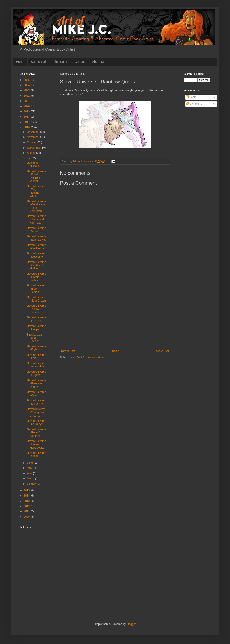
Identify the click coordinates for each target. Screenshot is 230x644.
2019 (27, 111)
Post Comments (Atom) (90, 358)
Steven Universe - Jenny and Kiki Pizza (36, 219)
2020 (27, 106)
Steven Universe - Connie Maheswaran (36, 444)
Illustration (61, 62)
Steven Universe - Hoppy (36, 328)
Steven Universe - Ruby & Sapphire (36, 433)
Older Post (163, 351)
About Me (99, 62)
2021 (27, 101)
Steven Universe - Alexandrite (36, 365)
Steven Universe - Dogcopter (36, 255)
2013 (27, 501)
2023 (27, 90)
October (32, 142)
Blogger (131, 624)
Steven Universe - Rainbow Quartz (36, 384)
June (30, 463)
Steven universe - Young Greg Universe (36, 412)
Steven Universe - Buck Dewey (36, 238)
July (30, 158)
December (34, 132)
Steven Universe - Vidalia (36, 230)
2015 (27, 490)
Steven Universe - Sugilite (36, 373)
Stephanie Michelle (33, 164)
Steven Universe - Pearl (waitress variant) (36, 176)
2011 (27, 511)
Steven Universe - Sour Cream (36, 299)
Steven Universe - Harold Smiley (36, 277)
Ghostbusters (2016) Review (34, 338)
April (30, 473)
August (32, 153)
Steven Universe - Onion (36, 454)
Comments (194, 104)
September (34, 148)
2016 (27, 127)
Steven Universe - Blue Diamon (36, 289)
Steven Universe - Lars (36, 356)
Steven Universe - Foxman (36, 319)
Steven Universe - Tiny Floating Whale (36, 191)
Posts (191, 97)
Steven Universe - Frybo (36, 348)
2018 (27, 117)
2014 (27, 496)
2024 (27, 85)
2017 (27, 122)
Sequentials (39, 62)
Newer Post (68, 351)
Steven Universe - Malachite (36, 402)
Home (20, 62)
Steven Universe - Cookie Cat (36, 247)
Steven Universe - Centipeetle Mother (36, 265)
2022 (27, 96)
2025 (27, 80)
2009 (27, 517)
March (31, 478)
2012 (27, 506)
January (32, 484)
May (30, 468)
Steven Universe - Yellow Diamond (36, 309)
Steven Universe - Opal (36, 394)
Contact (80, 62)
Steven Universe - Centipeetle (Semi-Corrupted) (36, 206)
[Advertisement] (115, 316)
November (34, 137)
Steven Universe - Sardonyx (36, 422)
